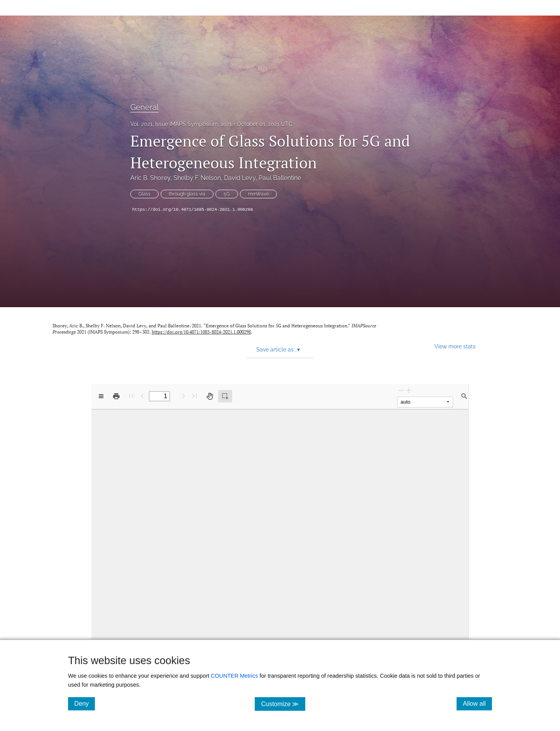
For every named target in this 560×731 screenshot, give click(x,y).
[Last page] (194, 396)
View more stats (455, 346)
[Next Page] (184, 396)
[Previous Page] (142, 396)
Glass (144, 194)
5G (227, 194)
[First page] (131, 396)
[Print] (116, 396)
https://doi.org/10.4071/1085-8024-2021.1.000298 (192, 210)
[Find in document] (464, 396)
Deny (85, 703)
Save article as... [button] (278, 350)
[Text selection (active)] (225, 396)
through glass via (187, 194)
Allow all (477, 703)
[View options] (101, 396)
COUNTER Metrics (234, 676)
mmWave (258, 194)
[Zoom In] (409, 390)
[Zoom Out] (401, 390)
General (144, 107)
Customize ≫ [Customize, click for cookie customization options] (283, 704)
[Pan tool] (210, 396)
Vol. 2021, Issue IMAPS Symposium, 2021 (181, 124)
